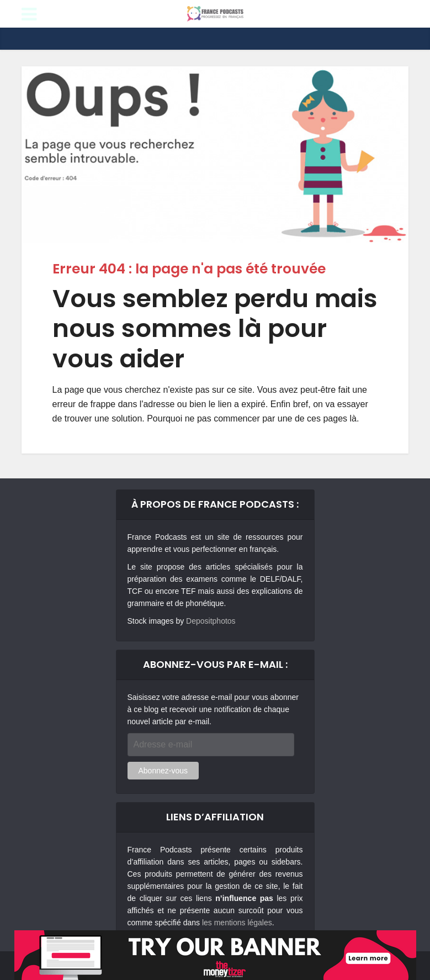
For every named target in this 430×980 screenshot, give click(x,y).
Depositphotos (211, 621)
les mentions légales (237, 923)
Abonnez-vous (163, 771)
